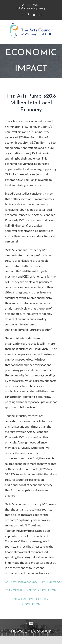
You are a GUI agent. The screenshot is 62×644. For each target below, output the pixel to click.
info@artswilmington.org (31, 8)
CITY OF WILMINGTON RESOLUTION (31, 590)
